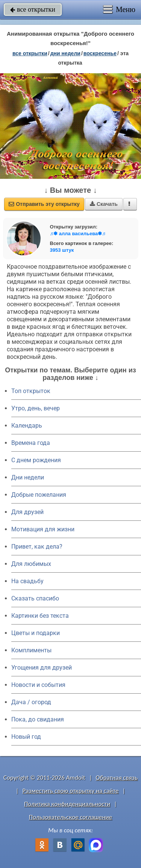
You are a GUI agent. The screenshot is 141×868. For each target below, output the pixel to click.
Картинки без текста (40, 616)
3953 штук (62, 250)
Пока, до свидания (38, 719)
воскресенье (100, 53)
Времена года (31, 443)
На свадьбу (27, 581)
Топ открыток (31, 391)
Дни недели (28, 477)
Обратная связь (117, 778)
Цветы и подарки (36, 633)
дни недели (65, 53)
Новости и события (38, 685)
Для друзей (27, 512)
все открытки (33, 9)
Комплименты (31, 650)
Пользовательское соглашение (70, 817)
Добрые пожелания (39, 495)
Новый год (26, 737)
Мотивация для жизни (43, 529)
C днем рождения (36, 460)
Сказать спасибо (35, 598)
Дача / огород (31, 702)
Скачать (104, 204)
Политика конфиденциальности (67, 804)
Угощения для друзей (42, 668)
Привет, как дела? (37, 547)
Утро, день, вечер (36, 408)
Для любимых (31, 564)
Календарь (27, 426)
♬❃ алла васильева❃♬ (78, 234)
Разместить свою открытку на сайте (71, 791)
